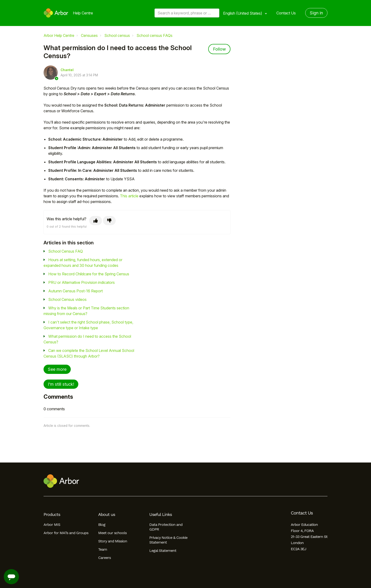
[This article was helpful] (96, 221)
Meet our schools (112, 533)
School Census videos (67, 299)
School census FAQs (155, 35)
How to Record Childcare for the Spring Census (89, 274)
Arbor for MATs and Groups (66, 533)
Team (103, 549)
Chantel (67, 70)
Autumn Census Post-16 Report (75, 291)
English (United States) (243, 13)
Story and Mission (113, 541)
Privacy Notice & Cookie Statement (168, 540)
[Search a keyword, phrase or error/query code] (187, 13)
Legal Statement (163, 551)
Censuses (89, 35)
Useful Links (161, 514)
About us (107, 514)
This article (129, 196)
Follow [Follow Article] (219, 49)
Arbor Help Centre (59, 35)
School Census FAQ (66, 251)
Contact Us (286, 13)
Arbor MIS (52, 525)
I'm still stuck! (61, 384)
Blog (102, 525)
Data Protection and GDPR (166, 527)
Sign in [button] (316, 13)
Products (52, 514)
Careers (104, 558)
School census (117, 35)
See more (57, 369)
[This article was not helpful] (109, 221)
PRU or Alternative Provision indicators (82, 282)
